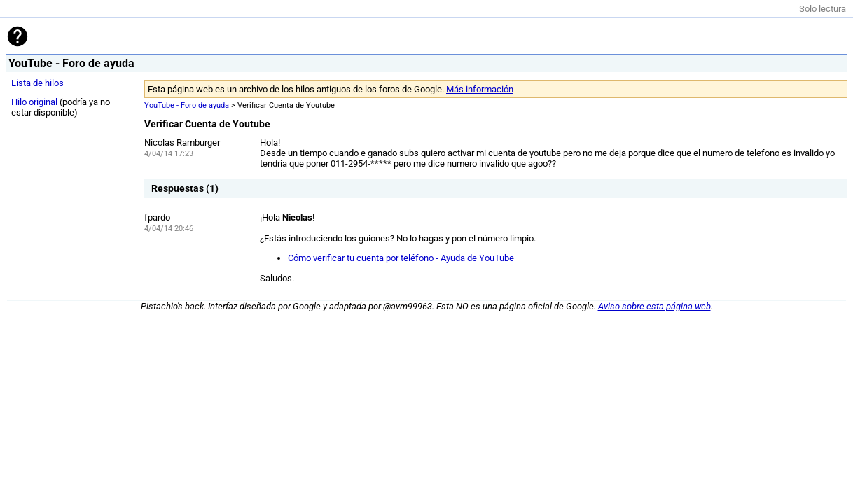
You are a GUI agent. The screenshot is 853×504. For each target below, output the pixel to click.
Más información (480, 89)
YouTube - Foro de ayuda (187, 105)
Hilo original (34, 102)
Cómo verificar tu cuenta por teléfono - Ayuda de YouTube (401, 258)
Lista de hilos (37, 83)
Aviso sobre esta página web (654, 306)
